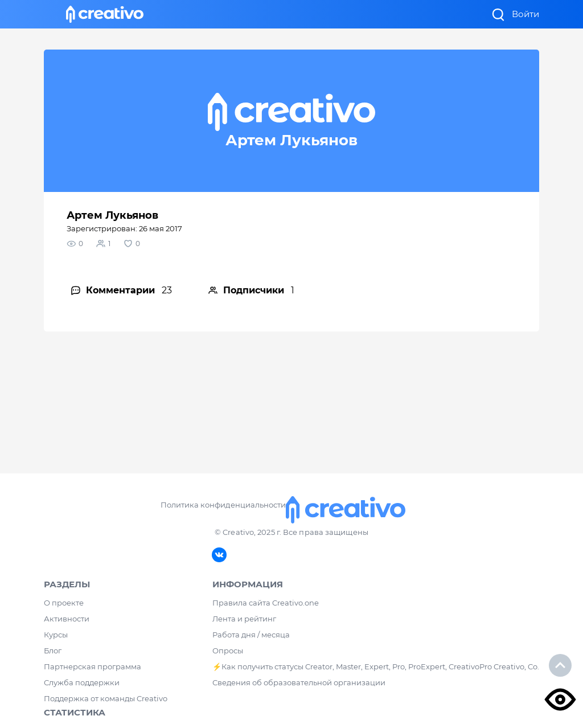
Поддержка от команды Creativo (106, 698)
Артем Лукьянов (112, 215)
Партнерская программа (93, 666)
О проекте (64, 603)
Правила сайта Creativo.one (266, 603)
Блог (53, 651)
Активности (67, 619)
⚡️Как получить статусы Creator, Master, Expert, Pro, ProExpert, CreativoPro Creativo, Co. (376, 666)
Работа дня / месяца (251, 635)
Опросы (228, 651)
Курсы (56, 635)
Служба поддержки (82, 682)
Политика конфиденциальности (223, 505)
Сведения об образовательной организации (299, 682)
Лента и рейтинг (244, 619)
